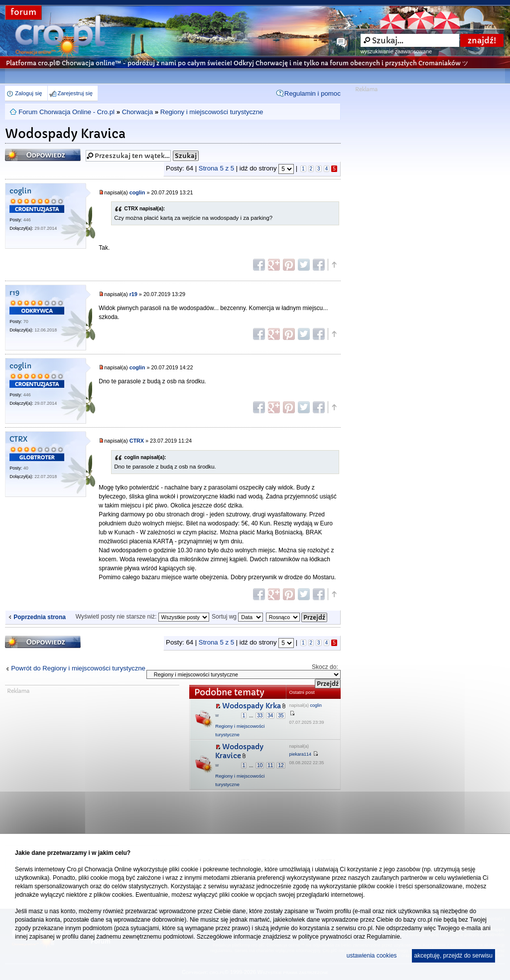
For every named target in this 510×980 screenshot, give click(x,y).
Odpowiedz (43, 155)
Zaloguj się (28, 93)
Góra (334, 265)
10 (260, 765)
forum (23, 12)
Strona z (216, 168)
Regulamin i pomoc (313, 93)
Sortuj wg (237, 617)
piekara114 (301, 754)
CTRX (18, 439)
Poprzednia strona (40, 617)
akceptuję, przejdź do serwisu (453, 956)
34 (270, 716)
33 (260, 716)
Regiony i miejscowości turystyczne (212, 112)
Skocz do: (325, 667)
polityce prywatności (325, 937)
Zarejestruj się (75, 93)
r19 (14, 293)
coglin (20, 191)
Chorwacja (137, 112)
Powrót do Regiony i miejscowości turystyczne (78, 668)
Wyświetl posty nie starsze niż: (142, 617)
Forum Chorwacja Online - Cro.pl (66, 112)
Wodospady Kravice (239, 751)
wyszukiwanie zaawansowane (396, 51)
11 (270, 765)
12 (281, 765)
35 (281, 716)
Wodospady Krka (252, 706)
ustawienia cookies (372, 956)
